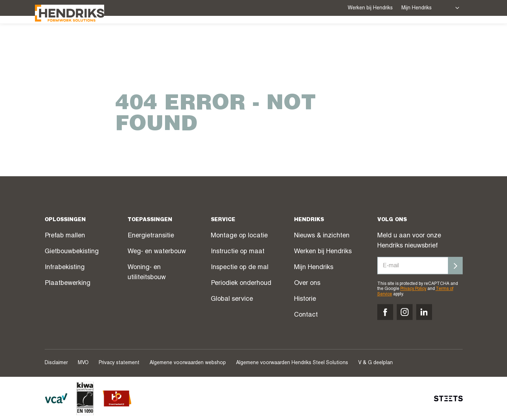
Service (213, 36)
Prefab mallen (65, 236)
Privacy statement (119, 363)
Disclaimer (56, 363)
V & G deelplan (375, 363)
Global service (232, 299)
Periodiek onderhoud (241, 283)
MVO (83, 363)
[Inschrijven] (455, 265)
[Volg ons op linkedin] (424, 312)
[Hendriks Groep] (79, 35)
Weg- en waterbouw (157, 252)
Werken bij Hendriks (370, 8)
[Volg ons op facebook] (385, 312)
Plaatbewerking (68, 283)
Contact (306, 315)
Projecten (255, 36)
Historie (305, 299)
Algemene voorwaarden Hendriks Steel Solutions (292, 363)
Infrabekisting (65, 268)
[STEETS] (448, 398)
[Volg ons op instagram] (405, 312)
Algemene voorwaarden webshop (188, 363)
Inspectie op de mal (240, 268)
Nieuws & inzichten (322, 236)
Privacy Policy (413, 289)
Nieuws (329, 36)
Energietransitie (151, 236)
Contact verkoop (423, 36)
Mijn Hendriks (417, 8)
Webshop (295, 36)
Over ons (367, 36)
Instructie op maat (238, 252)
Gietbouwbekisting (72, 252)
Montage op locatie (239, 236)
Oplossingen (164, 36)
